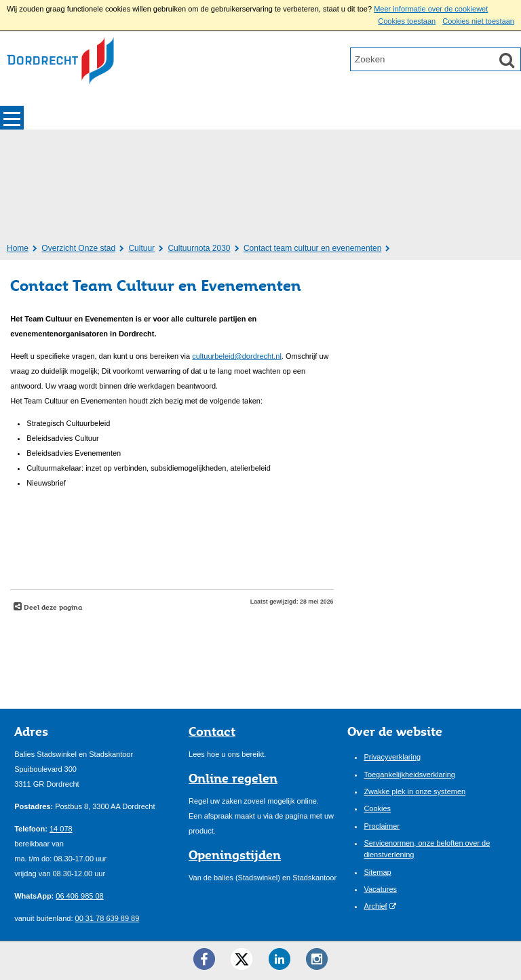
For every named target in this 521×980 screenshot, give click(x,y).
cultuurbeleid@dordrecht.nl (237, 356)
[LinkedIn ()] (279, 959)
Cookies (377, 808)
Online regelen (233, 778)
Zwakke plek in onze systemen (414, 791)
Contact (212, 731)
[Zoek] (507, 60)
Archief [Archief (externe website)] (375, 906)
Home (18, 248)
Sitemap (377, 872)
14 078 (61, 829)
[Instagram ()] (317, 959)
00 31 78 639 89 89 (108, 918)
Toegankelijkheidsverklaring (409, 775)
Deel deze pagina (52, 607)
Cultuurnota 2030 (199, 248)
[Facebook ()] (204, 959)
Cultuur (141, 248)
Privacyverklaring (392, 757)
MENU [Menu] (12, 118)
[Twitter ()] (242, 959)
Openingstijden (235, 855)
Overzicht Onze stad (78, 248)
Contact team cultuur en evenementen (312, 248)
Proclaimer (382, 826)
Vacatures (380, 889)
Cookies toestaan (407, 21)
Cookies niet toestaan (478, 21)
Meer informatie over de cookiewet (431, 9)
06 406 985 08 (79, 896)
